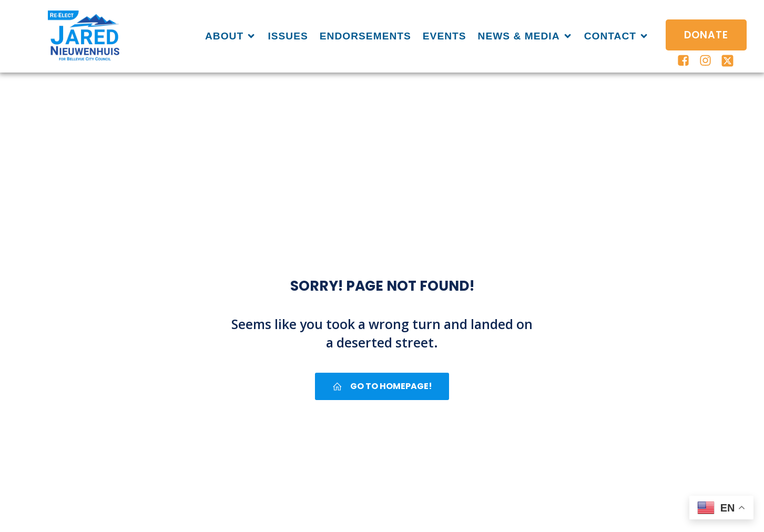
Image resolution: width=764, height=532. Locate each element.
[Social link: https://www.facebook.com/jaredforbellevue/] (684, 61)
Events (445, 36)
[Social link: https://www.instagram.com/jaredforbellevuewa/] (706, 61)
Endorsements (365, 36)
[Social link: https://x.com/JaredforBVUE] (728, 61)
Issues (288, 36)
